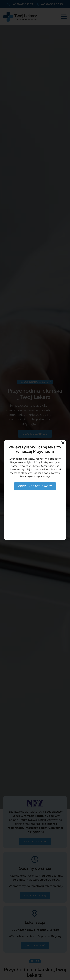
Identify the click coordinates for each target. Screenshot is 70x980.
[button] (63, 443)
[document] (35, 490)
